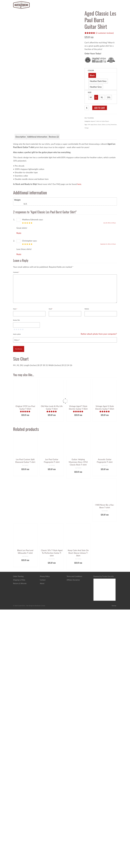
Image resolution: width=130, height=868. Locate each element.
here (79, 446)
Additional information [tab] (37, 399)
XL (102, 97)
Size (90, 92)
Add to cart (100, 108)
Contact (43, 842)
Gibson (104, 125)
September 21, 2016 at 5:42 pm (108, 506)
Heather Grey (96, 87)
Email (51, 571)
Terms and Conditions (74, 838)
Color (91, 70)
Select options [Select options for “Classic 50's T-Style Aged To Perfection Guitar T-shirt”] (52, 829)
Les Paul (108, 125)
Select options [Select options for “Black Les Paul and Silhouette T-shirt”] (25, 827)
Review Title (16, 582)
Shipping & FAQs (19, 842)
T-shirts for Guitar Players (102, 121)
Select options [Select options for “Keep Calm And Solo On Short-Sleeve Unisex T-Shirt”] (78, 829)
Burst (96, 125)
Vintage (87, 128)
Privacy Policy (45, 838)
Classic (99, 125)
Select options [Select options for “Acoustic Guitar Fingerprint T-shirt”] (105, 736)
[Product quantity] (87, 108)
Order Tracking (18, 838)
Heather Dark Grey (98, 81)
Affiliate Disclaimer (73, 842)
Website (87, 571)
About (42, 845)
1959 (89, 125)
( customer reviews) (105, 33)
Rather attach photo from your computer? (99, 596)
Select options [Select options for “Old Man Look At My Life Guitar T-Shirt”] (52, 681)
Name (15, 571)
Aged (92, 125)
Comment (16, 534)
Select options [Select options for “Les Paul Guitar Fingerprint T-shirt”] (52, 736)
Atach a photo (17, 596)
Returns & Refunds (20, 845)
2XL (109, 97)
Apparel (93, 121)
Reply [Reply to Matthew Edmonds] (19, 495)
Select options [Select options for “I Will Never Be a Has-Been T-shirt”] (105, 781)
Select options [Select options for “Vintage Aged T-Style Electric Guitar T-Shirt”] (78, 681)
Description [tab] (21, 399)
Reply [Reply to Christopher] (19, 516)
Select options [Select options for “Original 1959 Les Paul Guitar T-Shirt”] (25, 681)
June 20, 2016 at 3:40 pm (110, 485)
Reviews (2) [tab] (54, 399)
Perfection (114, 125)
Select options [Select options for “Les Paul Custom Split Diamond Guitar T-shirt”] (25, 736)
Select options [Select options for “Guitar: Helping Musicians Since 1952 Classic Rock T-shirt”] (78, 738)
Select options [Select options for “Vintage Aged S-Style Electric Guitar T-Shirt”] (105, 681)
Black (92, 75)
